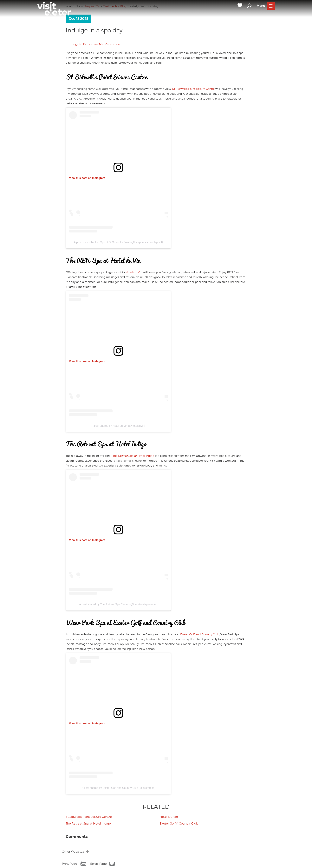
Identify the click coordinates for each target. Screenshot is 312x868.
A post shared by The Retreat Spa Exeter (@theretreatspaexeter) (118, 604)
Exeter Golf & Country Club (179, 824)
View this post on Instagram (87, 178)
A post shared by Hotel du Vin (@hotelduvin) (118, 426)
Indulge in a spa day (94, 30)
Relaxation (112, 44)
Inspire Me (96, 44)
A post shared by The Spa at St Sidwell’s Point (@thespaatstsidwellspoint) (118, 242)
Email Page (98, 864)
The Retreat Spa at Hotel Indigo (133, 456)
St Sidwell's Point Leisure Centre (193, 89)
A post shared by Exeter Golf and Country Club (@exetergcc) (118, 788)
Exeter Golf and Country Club (200, 634)
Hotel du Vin (134, 272)
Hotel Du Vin (169, 817)
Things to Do (78, 44)
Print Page (69, 864)
